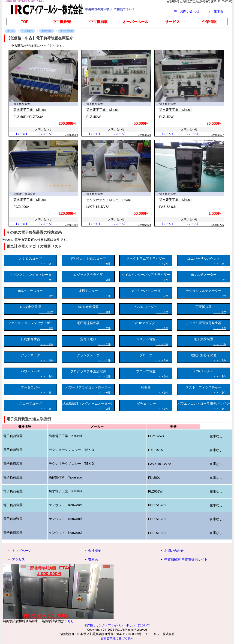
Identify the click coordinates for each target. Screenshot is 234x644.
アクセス (18, 559)
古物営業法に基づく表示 (117, 638)
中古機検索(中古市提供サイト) (186, 559)
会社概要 (95, 551)
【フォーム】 (45, 134)
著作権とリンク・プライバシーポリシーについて (117, 625)
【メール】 (21, 134)
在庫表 (216, 11)
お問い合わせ (174, 551)
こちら (69, 621)
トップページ (22, 551)
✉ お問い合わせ (187, 11)
